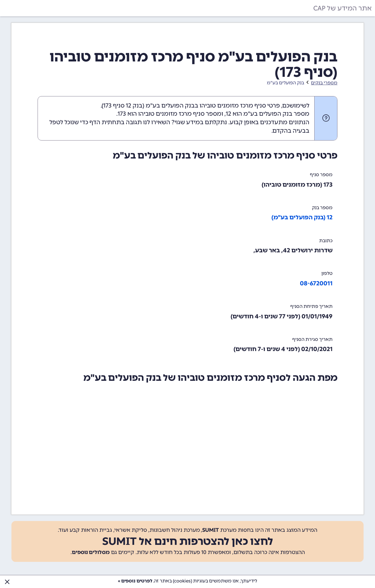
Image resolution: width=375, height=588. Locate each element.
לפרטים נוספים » (135, 581)
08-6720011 (316, 283)
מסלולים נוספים (91, 552)
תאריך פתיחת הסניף (311, 306)
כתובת (326, 241)
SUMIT (211, 530)
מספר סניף (321, 175)
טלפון (327, 273)
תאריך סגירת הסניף (312, 339)
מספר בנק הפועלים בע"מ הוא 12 (268, 114)
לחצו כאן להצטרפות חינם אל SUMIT (188, 541)
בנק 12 (134, 106)
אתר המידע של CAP (342, 8)
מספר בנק (322, 208)
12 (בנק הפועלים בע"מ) (302, 217)
